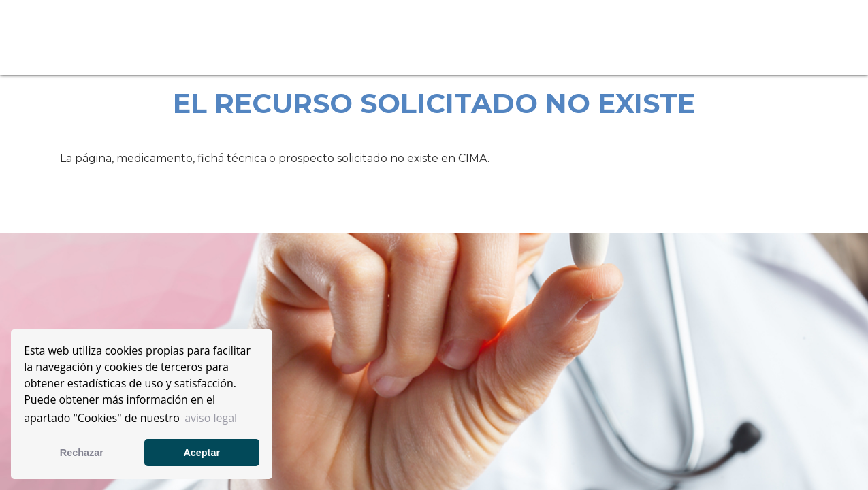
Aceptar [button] (202, 453)
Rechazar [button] (82, 453)
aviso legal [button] (211, 418)
